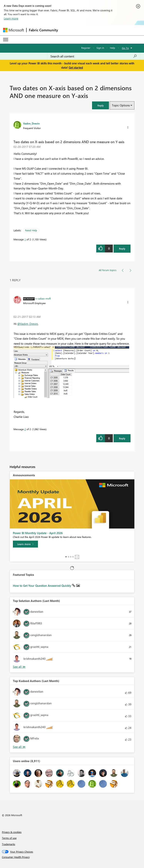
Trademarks (9, 844)
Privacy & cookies (12, 832)
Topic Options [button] (121, 105)
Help (113, 48)
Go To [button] (125, 48)
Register (86, 48)
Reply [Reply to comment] (122, 438)
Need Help (31, 230)
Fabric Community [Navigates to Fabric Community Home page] (43, 30)
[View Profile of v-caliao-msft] (43, 298)
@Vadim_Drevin (28, 324)
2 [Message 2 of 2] (25, 429)
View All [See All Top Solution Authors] (19, 667)
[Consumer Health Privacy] (72, 857)
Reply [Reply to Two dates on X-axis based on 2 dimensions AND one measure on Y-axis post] (122, 249)
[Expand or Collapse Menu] (6, 40)
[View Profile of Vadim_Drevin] (31, 123)
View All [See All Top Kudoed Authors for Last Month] (19, 747)
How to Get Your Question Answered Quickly (42, 586)
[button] (100, 105)
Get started (76, 67)
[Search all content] (94, 56)
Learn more (11, 18)
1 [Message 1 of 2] (25, 239)
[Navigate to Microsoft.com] (13, 30)
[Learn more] (25, 544)
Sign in (100, 48)
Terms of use (9, 838)
